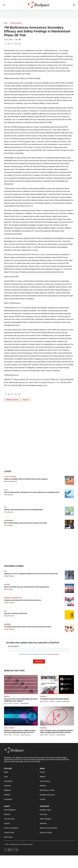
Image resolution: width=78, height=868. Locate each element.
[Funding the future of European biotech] (57, 685)
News (6, 23)
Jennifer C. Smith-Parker (63, 701)
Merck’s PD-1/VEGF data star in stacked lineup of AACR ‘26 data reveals (27, 587)
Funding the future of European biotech (54, 699)
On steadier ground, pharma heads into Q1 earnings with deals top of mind (28, 627)
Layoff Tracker (10, 477)
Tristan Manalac (8, 495)
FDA (5, 571)
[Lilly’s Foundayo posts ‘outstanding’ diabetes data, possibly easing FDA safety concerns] (57, 716)
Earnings (8, 624)
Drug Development (16, 23)
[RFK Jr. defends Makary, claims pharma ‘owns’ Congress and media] (69, 524)
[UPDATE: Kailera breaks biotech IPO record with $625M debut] (69, 511)
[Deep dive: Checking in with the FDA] (69, 615)
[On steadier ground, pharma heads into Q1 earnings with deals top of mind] (69, 628)
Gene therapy (9, 728)
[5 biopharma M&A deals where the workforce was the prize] (69, 602)
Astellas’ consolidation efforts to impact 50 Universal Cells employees (26, 479)
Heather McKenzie (9, 576)
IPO (5, 507)
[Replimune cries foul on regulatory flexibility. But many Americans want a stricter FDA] (69, 575)
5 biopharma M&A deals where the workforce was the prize (22, 600)
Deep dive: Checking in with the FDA (16, 613)
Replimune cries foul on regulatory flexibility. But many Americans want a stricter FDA (31, 574)
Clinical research (12, 400)
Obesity (7, 696)
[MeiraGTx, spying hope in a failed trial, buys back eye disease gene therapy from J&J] (21, 716)
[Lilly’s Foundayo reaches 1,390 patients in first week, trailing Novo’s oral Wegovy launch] (69, 494)
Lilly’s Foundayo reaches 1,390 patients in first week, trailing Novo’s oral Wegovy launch (32, 492)
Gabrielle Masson (61, 735)
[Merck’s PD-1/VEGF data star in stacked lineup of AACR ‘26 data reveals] (69, 588)
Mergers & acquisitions (13, 598)
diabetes (44, 728)
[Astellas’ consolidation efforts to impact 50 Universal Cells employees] (69, 480)
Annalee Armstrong (9, 603)
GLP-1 (6, 490)
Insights (43, 696)
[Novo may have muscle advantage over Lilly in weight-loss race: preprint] (21, 685)
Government (9, 521)
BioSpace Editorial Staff (10, 481)
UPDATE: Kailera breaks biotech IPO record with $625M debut (23, 510)
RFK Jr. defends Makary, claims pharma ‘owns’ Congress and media (25, 523)
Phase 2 (26, 400)
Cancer (7, 585)
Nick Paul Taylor (8, 589)
